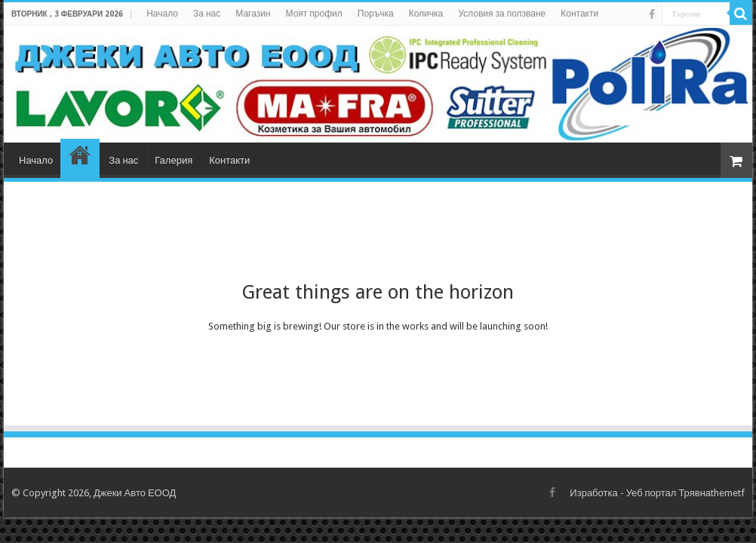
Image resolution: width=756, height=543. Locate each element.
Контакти (579, 14)
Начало (162, 14)
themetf (728, 493)
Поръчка (376, 14)
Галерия (174, 160)
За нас (207, 14)
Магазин (253, 14)
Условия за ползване (502, 14)
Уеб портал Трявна (668, 493)
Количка (426, 14)
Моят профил (314, 14)
